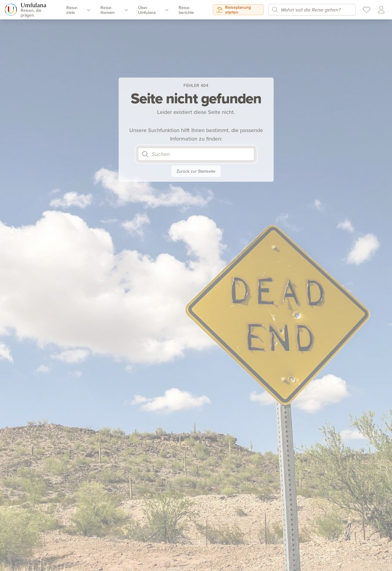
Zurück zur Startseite (196, 171)
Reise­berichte (186, 10)
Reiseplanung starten (234, 10)
